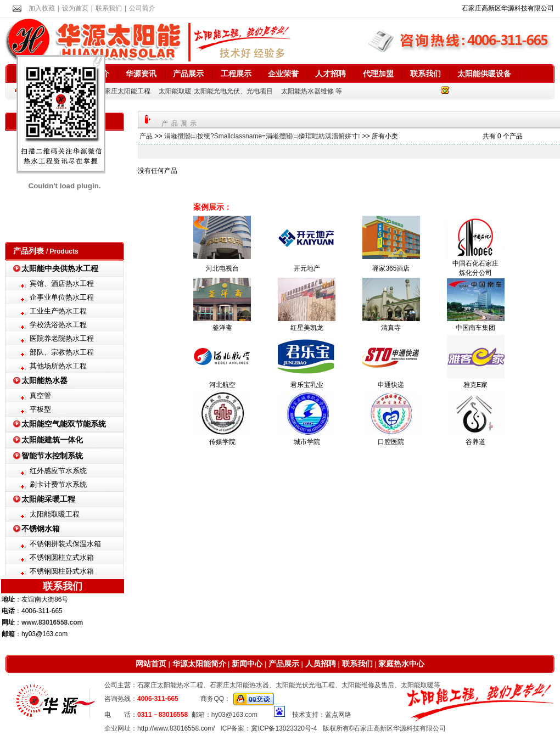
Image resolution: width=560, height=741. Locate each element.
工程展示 (236, 74)
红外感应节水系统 (58, 471)
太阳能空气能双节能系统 (64, 424)
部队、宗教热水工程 (62, 352)
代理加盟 (378, 74)
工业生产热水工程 (58, 311)
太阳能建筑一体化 (52, 440)
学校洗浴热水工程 (58, 325)
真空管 (40, 395)
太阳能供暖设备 (484, 74)
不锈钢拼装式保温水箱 (65, 544)
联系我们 (109, 8)
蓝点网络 (338, 715)
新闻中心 (247, 664)
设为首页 (75, 8)
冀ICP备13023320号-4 (284, 728)
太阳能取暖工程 (55, 514)
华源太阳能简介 (199, 664)
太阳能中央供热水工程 (60, 268)
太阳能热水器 (44, 380)
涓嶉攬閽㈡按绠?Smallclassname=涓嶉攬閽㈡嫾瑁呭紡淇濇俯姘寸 (262, 136)
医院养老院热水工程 (62, 338)
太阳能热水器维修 (307, 91)
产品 (146, 136)
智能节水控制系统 (52, 456)
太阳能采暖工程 (48, 499)
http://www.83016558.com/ (176, 728)
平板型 (40, 409)
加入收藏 (42, 8)
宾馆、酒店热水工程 (62, 284)
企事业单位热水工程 (62, 297)
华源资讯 (141, 74)
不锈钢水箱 (41, 529)
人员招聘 (320, 664)
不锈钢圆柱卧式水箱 (62, 571)
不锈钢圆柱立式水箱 (62, 557)
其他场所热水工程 (58, 366)
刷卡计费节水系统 (58, 484)
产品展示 (188, 74)
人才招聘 (331, 74)
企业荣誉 (283, 74)
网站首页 (151, 664)
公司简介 (142, 8)
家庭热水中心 (401, 664)
